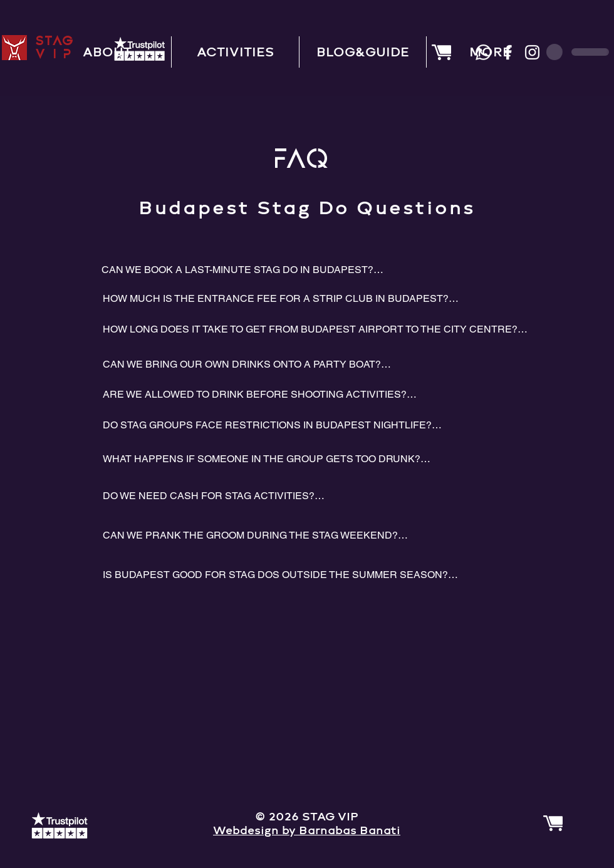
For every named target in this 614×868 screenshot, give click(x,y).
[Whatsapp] (483, 52)
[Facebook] (508, 52)
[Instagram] (532, 52)
